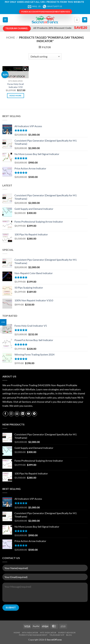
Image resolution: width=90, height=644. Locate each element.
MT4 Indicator (30, 633)
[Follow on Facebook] (5, 414)
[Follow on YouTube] (29, 414)
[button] (5, 20)
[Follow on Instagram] (11, 414)
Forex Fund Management (33, 635)
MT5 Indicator (48, 633)
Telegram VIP (57, 635)
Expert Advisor (67, 633)
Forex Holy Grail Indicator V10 (16, 86)
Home (11, 37)
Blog (69, 635)
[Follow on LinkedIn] (23, 414)
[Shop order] (45, 57)
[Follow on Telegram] (34, 414)
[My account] (77, 20)
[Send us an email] (17, 414)
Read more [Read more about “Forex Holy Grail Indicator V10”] (15, 96)
